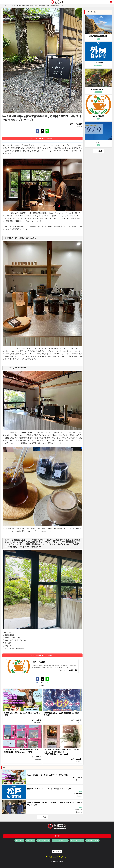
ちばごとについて (52, 857)
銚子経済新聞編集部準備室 (98, 36)
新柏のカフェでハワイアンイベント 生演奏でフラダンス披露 (49, 789)
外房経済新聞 (98, 63)
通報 (42, 686)
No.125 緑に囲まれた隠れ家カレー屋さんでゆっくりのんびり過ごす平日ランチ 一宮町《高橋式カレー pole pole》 (62, 752)
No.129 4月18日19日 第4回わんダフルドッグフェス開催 (48, 775)
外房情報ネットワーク (98, 89)
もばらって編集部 (98, 116)
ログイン (57, 852)
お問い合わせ (64, 857)
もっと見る (42, 817)
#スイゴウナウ (98, 142)
